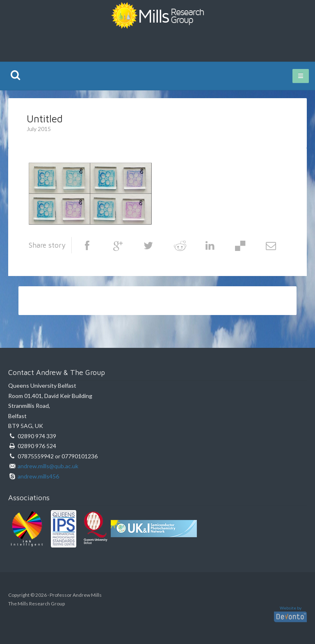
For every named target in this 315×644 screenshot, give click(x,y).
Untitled (45, 118)
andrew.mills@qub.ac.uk (48, 466)
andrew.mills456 (38, 476)
